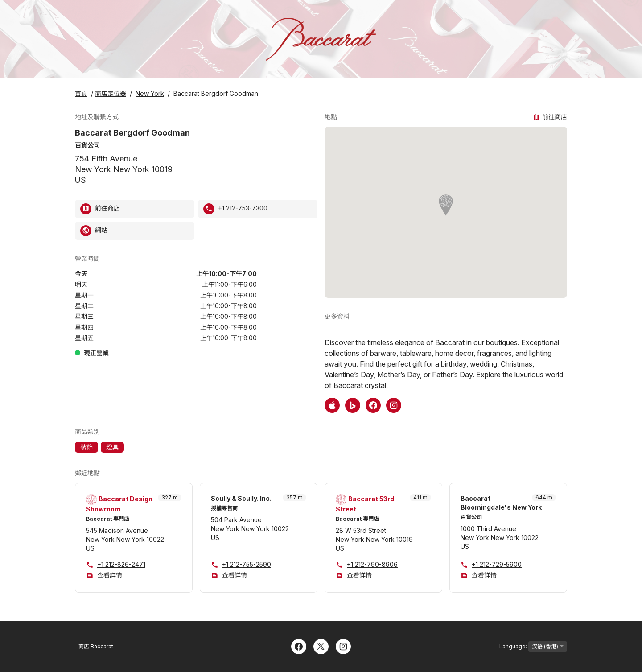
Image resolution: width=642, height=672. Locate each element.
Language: (533, 647)
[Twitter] (321, 646)
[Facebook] (299, 646)
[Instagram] (343, 646)
